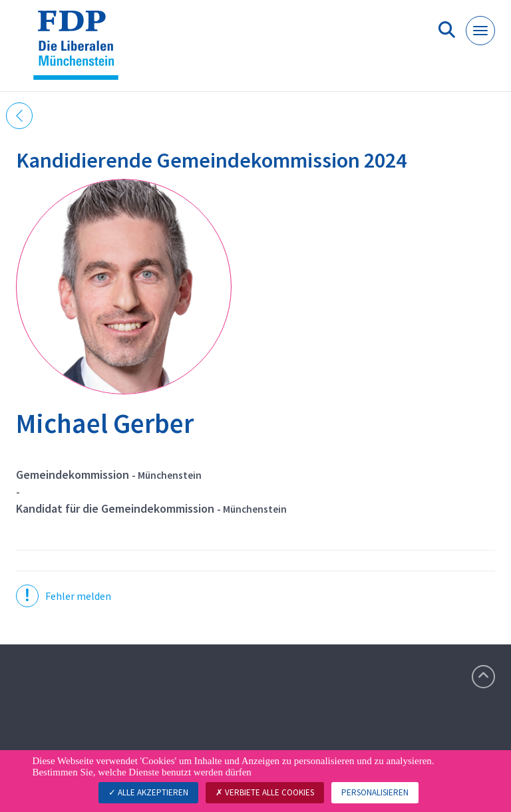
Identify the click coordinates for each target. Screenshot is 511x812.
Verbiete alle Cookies (265, 792)
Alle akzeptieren (148, 792)
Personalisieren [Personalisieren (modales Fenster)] (375, 792)
